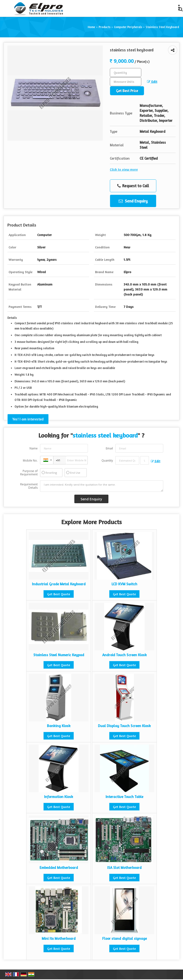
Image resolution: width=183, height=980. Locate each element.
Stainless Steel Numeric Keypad (59, 655)
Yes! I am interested (28, 419)
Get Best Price (127, 91)
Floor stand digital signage (125, 938)
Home (91, 27)
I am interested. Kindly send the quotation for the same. (102, 486)
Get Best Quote (59, 594)
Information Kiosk (59, 797)
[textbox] (126, 82)
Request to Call (133, 186)
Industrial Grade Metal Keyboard (59, 584)
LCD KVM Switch (124, 584)
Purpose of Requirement (29, 473)
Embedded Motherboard (59, 868)
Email (109, 448)
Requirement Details (29, 486)
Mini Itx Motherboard (59, 938)
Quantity (107, 460)
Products (105, 27)
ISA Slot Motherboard (124, 868)
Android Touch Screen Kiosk (125, 655)
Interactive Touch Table (124, 797)
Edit (152, 81)
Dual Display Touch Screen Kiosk (124, 726)
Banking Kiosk (59, 726)
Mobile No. (30, 460)
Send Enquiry (133, 201)
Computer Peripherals (128, 27)
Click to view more (124, 169)
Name (34, 448)
